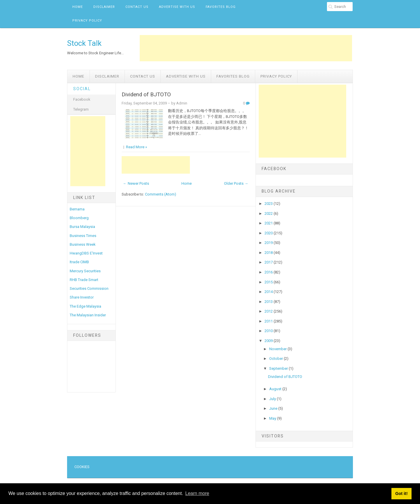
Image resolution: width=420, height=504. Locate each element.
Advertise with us (177, 7)
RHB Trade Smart (84, 280)
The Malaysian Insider (88, 315)
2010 (269, 331)
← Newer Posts (136, 183)
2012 (269, 311)
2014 (269, 292)
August (276, 389)
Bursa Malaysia (82, 227)
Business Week (83, 244)
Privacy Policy (87, 21)
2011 (269, 321)
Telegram (81, 109)
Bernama (77, 209)
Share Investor (82, 297)
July (273, 399)
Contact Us (137, 7)
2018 (269, 253)
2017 (269, 262)
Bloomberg (79, 218)
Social (82, 89)
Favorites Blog (221, 7)
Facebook (82, 99)
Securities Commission (89, 288)
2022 (269, 213)
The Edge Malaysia (85, 306)
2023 (269, 204)
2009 (269, 341)
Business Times (83, 236)
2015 (269, 282)
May (273, 418)
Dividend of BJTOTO (146, 95)
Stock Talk (84, 43)
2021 (269, 223)
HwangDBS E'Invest (86, 253)
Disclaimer (104, 7)
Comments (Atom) (161, 194)
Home (78, 7)
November (278, 349)
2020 (269, 233)
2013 (269, 302)
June (274, 408)
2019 (269, 243)
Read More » (136, 147)
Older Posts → (236, 183)
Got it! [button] (401, 493)
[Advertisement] (246, 48)
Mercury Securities (85, 271)
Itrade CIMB (79, 262)
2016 (269, 272)
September (279, 368)
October (276, 359)
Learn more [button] (197, 493)
